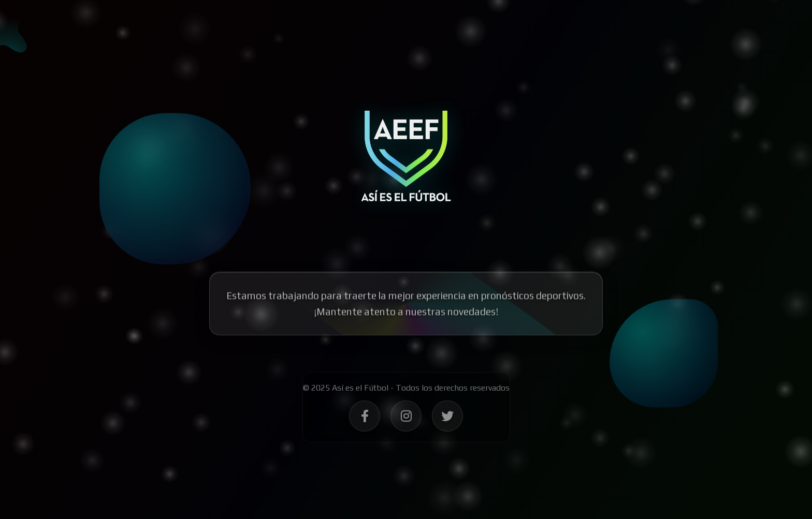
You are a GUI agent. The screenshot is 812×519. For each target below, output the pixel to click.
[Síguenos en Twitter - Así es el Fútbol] (447, 420)
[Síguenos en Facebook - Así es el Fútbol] (365, 420)
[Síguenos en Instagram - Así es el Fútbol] (406, 420)
